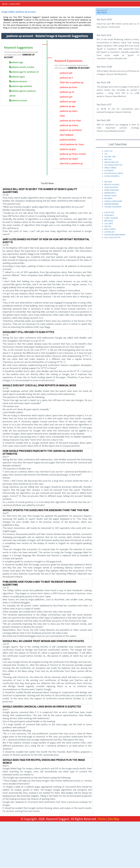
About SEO (15, 4)
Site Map (113, 819)
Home (5, 4)
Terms (102, 819)
